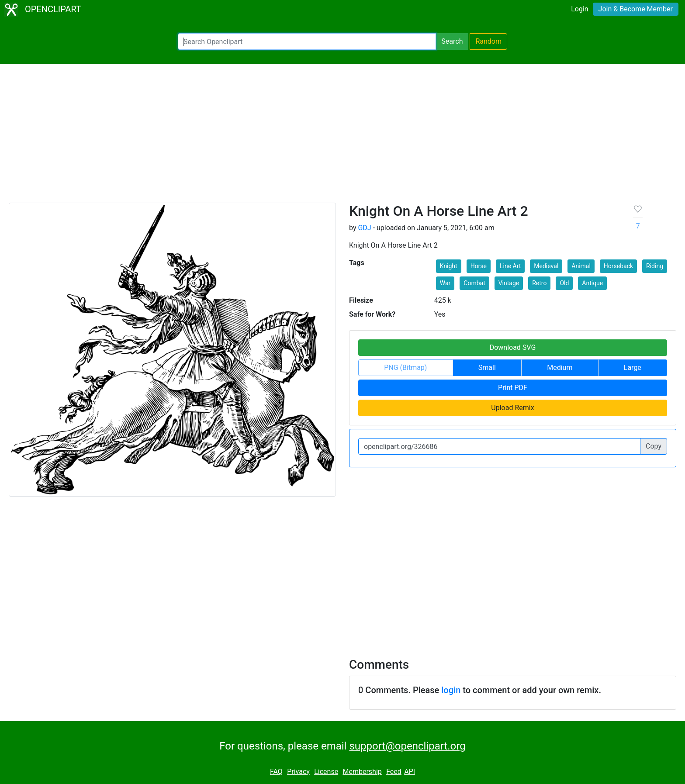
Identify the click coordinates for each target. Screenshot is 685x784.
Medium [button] (560, 368)
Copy (654, 446)
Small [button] (487, 368)
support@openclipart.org (407, 746)
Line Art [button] (510, 266)
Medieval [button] (546, 266)
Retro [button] (539, 283)
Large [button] (633, 368)
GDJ (364, 228)
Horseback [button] (618, 266)
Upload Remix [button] (512, 408)
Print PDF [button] (513, 388)
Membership (362, 772)
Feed (394, 772)
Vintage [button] (509, 283)
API (410, 772)
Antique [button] (592, 283)
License (326, 772)
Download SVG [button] (513, 347)
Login (579, 9)
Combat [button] (474, 283)
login (451, 690)
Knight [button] (449, 266)
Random (488, 41)
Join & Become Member (636, 9)
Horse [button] (479, 266)
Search (452, 41)
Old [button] (564, 283)
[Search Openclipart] (307, 41)
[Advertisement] (342, 137)
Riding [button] (655, 266)
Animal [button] (581, 266)
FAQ (276, 772)
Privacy (298, 772)
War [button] (445, 283)
